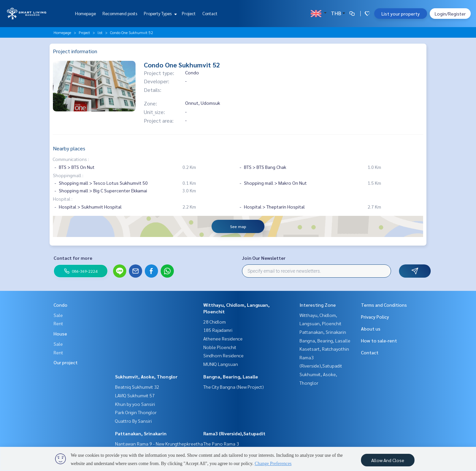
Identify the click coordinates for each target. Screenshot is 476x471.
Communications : (71, 159)
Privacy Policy (375, 317)
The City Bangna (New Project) (234, 387)
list (100, 32)
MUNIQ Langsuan (221, 364)
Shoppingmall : (68, 175)
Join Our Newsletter (264, 258)
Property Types (159, 13)
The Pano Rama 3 (221, 444)
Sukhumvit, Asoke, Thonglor (146, 376)
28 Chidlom (215, 322)
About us (371, 329)
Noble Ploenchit (220, 347)
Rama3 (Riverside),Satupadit (234, 433)
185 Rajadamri (218, 330)
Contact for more (73, 258)
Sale (58, 315)
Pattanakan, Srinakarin (141, 433)
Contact (210, 13)
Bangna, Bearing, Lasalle (231, 376)
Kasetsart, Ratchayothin (324, 349)
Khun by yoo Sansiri (135, 404)
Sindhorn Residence (223, 355)
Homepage (85, 13)
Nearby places (69, 148)
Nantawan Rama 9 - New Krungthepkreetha (159, 444)
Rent (58, 323)
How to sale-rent (379, 340)
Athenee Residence (223, 338)
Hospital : (63, 199)
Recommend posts (120, 13)
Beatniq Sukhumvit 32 (137, 387)
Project (189, 13)
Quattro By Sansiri (133, 421)
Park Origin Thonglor (136, 412)
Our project (66, 362)
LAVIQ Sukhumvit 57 (135, 395)
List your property (401, 14)
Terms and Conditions (384, 305)
